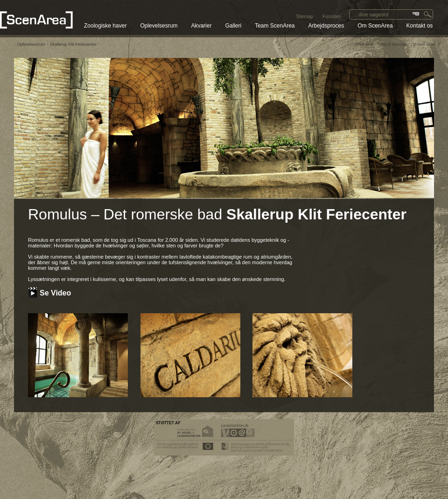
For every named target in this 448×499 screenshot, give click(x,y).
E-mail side (423, 44)
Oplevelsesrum (31, 44)
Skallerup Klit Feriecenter (73, 44)
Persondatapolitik (84, 415)
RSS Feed (50, 415)
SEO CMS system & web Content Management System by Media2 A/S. (224, 483)
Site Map (24, 415)
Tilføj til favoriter (392, 44)
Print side (364, 44)
